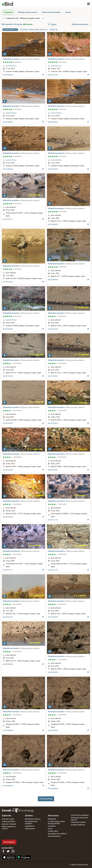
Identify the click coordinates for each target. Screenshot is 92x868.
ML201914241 (8, 617)
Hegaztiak (8, 12)
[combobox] (23, 18)
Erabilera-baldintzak (78, 825)
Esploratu (7, 816)
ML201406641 (8, 169)
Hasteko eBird (53, 831)
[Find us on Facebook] (3, 851)
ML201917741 (53, 570)
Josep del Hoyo (11, 66)
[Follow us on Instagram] (13, 851)
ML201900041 (53, 672)
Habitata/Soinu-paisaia (27, 12)
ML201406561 (53, 169)
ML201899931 (53, 730)
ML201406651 (53, 122)
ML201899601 (53, 280)
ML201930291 (8, 376)
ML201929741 (8, 423)
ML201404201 (8, 329)
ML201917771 (8, 570)
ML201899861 (53, 789)
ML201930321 (53, 329)
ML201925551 (8, 282)
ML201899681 (53, 224)
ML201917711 (8, 219)
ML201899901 (8, 786)
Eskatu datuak (30, 829)
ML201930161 (53, 376)
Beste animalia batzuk (51, 12)
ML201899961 (8, 730)
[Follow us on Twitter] (8, 851)
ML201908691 (8, 664)
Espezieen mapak (8, 819)
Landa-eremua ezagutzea (80, 815)
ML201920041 (8, 517)
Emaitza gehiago (46, 799)
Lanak (50, 829)
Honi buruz (53, 816)
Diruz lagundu (9, 842)
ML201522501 (53, 75)
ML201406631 (8, 75)
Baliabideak (52, 819)
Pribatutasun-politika (78, 822)
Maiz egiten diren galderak (57, 834)
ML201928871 (53, 423)
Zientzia (29, 816)
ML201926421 (8, 470)
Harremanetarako (54, 836)
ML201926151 (53, 470)
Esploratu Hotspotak (9, 824)
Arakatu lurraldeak (9, 822)
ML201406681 (8, 122)
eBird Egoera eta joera (33, 819)
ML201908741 (53, 617)
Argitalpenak (29, 826)
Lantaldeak (52, 826)
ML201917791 (53, 520)
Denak (68, 12)
